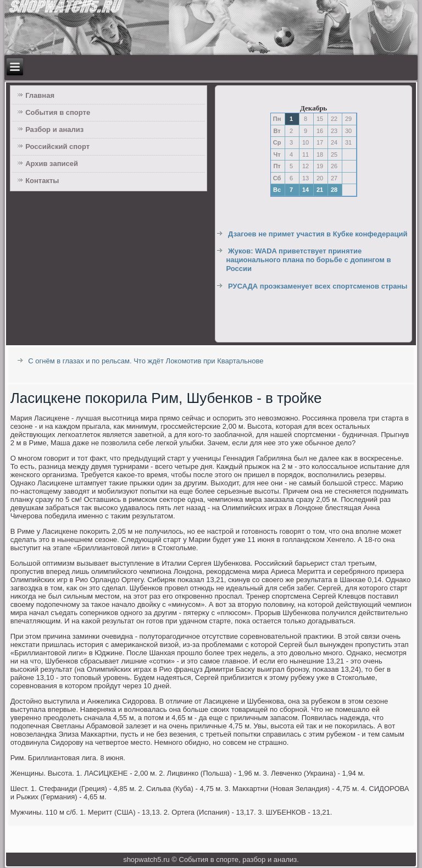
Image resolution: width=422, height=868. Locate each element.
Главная (40, 95)
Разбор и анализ (54, 129)
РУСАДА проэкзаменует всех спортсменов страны (318, 286)
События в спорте (58, 112)
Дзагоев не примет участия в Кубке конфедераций (318, 234)
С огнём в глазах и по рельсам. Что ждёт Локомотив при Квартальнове (146, 361)
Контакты (42, 181)
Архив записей (52, 164)
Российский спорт (57, 146)
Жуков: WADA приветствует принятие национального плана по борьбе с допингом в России (308, 260)
